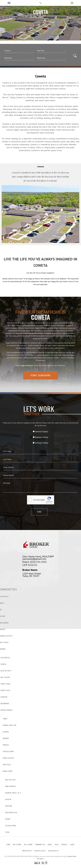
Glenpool (4, 697)
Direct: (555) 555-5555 (34, 562)
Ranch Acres (8, 771)
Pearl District (9, 758)
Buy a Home (17, 845)
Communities (40, 845)
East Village (5, 677)
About (50, 845)
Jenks (5, 719)
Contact (64, 845)
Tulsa (7, 832)
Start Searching (41, 382)
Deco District (6, 671)
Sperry (8, 819)
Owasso (6, 745)
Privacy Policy (40, 851)
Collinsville (5, 658)
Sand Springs (10, 786)
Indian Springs (7, 710)
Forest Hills (5, 690)
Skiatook (9, 806)
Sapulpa (8, 799)
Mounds (6, 738)
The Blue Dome (11, 826)
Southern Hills (11, 813)
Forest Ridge (5, 684)
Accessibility (54, 851)
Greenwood (5, 704)
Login (72, 845)
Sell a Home (28, 845)
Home (8, 845)
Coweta (3, 664)
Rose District (11, 780)
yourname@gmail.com (34, 559)
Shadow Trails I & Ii (13, 793)
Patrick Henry (8, 752)
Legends (6, 732)
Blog (57, 845)
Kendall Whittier (10, 725)
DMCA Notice (27, 851)
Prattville (7, 765)
